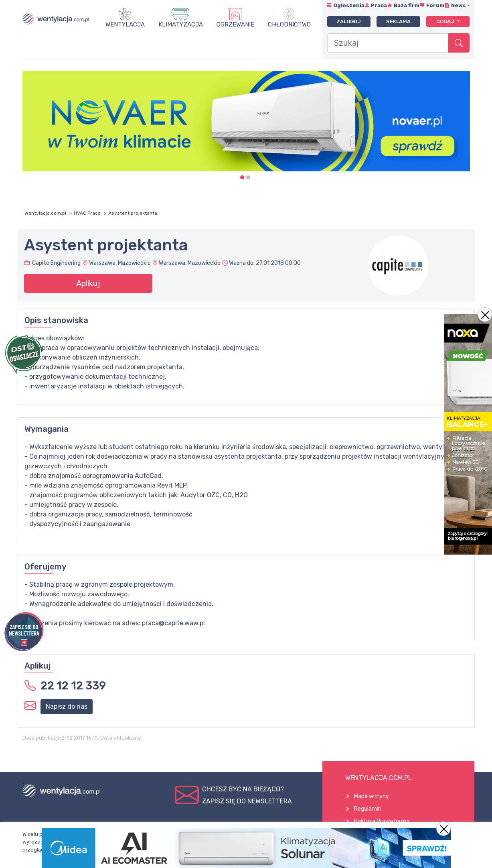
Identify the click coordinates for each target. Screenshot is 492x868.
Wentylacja (125, 24)
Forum (435, 5)
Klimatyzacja (181, 24)
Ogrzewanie (235, 24)
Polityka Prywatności (382, 821)
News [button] (459, 5)
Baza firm (407, 5)
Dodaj (446, 21)
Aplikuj (88, 283)
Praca (379, 5)
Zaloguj (349, 21)
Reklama (398, 21)
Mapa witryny (372, 796)
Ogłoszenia (349, 5)
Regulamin (368, 809)
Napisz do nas (67, 706)
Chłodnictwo (289, 24)
